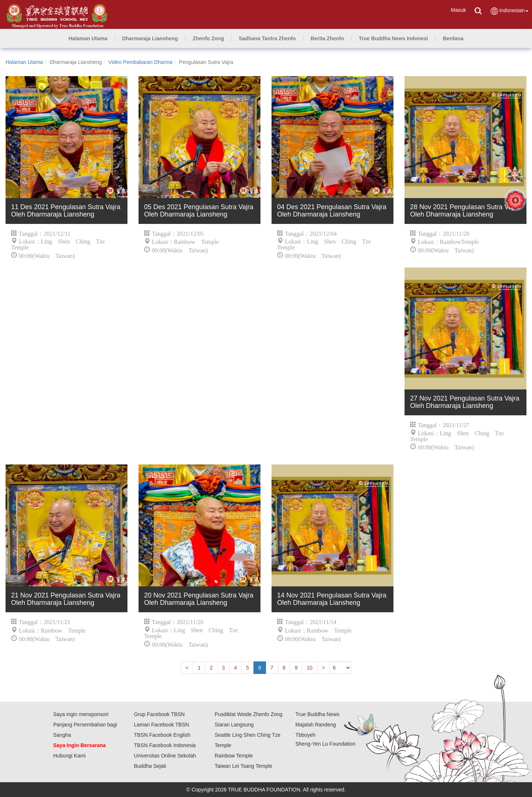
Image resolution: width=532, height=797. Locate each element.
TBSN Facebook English (162, 735)
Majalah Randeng (316, 725)
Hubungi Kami (69, 756)
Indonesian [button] (509, 11)
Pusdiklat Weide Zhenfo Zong (248, 714)
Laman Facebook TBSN (162, 725)
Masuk (458, 10)
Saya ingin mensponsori (81, 714)
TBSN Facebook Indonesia (165, 745)
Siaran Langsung (234, 725)
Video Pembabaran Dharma (140, 62)
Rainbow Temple (234, 756)
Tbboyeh (306, 735)
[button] (150, 38)
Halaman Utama (24, 62)
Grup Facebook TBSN (159, 714)
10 (310, 668)
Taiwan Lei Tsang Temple (243, 766)
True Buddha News (318, 714)
